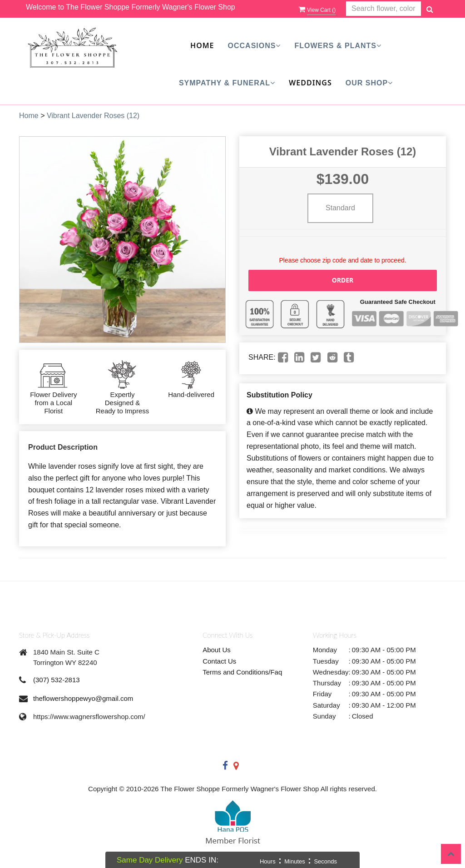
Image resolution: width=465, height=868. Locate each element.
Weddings (310, 83)
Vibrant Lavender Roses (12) (93, 116)
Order (343, 280)
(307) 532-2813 (57, 680)
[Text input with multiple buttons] (383, 9)
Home (202, 45)
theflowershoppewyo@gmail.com (83, 698)
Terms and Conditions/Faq (242, 672)
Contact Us (219, 661)
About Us (217, 650)
